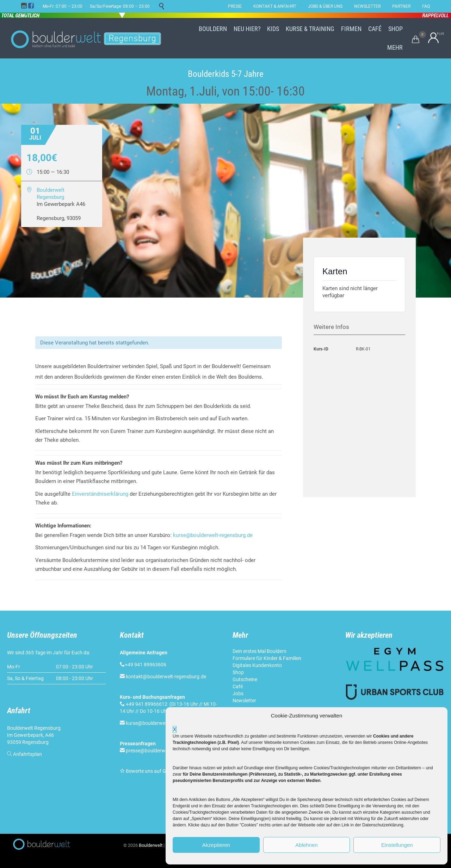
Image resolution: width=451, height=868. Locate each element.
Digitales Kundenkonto (257, 665)
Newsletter (244, 701)
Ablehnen (306, 845)
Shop (238, 672)
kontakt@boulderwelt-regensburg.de (166, 677)
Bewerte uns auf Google (152, 771)
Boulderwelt (151, 845)
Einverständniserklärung (100, 494)
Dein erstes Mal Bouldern (260, 651)
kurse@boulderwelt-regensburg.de (213, 535)
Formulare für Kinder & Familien (267, 658)
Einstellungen (397, 845)
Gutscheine (245, 679)
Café (238, 686)
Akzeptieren (216, 845)
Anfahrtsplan (27, 754)
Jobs (238, 693)
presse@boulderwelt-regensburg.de (165, 751)
